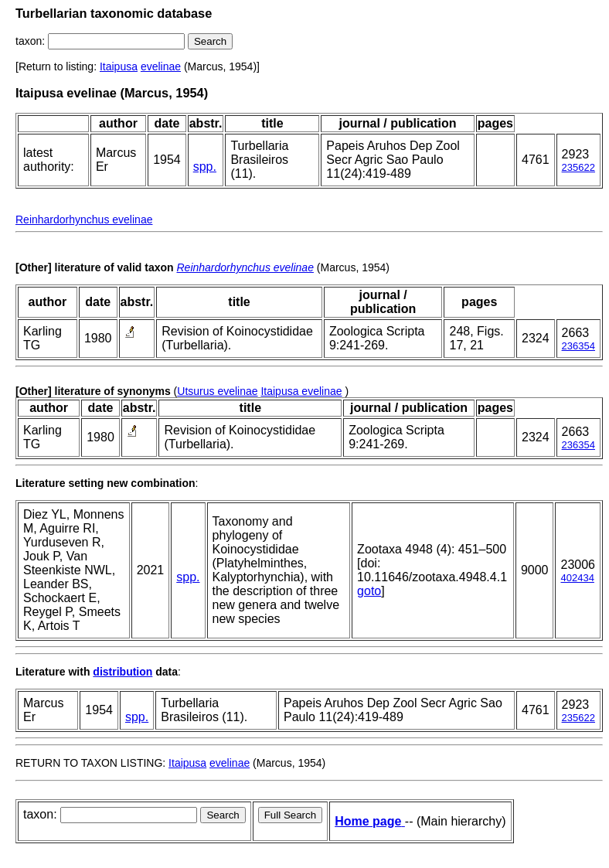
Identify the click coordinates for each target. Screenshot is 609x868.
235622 (578, 167)
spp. (205, 167)
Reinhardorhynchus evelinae (84, 220)
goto (369, 591)
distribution (122, 672)
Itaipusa (119, 66)
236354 (578, 346)
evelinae (161, 66)
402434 (577, 578)
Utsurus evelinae (217, 391)
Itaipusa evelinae (301, 391)
